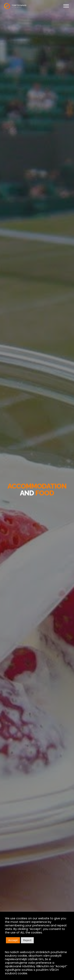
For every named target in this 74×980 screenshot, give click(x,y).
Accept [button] (13, 940)
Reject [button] (27, 940)
